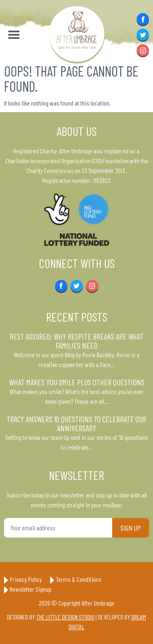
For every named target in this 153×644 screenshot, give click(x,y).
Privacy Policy (26, 579)
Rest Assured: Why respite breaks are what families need (77, 341)
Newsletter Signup (31, 589)
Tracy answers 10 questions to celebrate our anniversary (76, 423)
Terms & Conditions (79, 579)
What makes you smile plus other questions (77, 382)
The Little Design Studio (65, 617)
